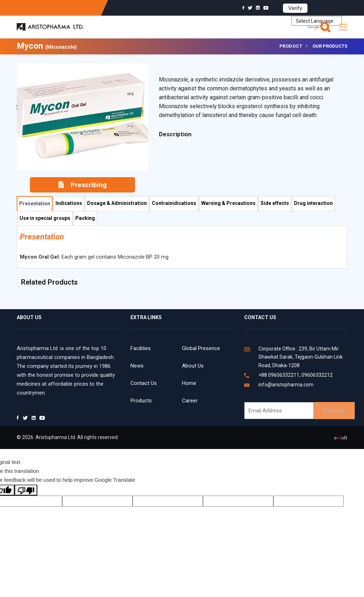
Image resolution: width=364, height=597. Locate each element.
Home (189, 383)
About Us (193, 366)
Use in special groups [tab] (45, 218)
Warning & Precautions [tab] (228, 203)
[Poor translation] (26, 490)
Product (291, 46)
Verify (295, 8)
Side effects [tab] (275, 203)
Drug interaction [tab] (313, 203)
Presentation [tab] (35, 204)
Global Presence (201, 348)
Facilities (141, 348)
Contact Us (144, 383)
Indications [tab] (69, 203)
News (137, 366)
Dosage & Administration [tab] (117, 203)
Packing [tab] (85, 218)
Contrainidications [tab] (174, 203)
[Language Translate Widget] (317, 21)
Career (190, 401)
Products (141, 401)
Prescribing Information (83, 187)
